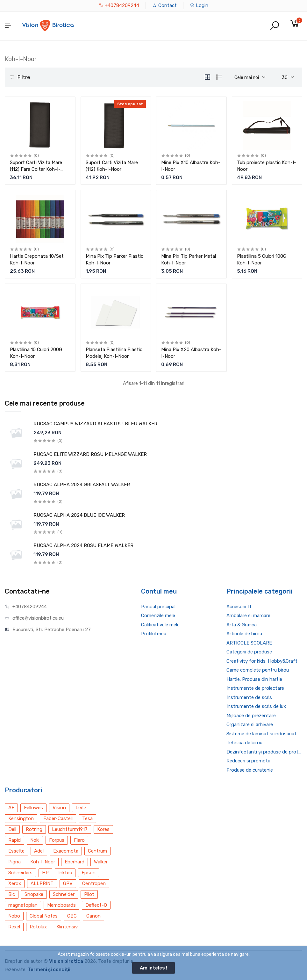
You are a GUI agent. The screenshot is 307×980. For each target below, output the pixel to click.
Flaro (79, 840)
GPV (68, 883)
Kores (103, 829)
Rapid (14, 840)
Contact (164, 5)
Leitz (81, 808)
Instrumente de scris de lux (256, 706)
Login (199, 5)
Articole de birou (244, 634)
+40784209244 (119, 5)
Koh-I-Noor (43, 862)
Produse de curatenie (250, 770)
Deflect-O (96, 905)
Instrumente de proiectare (255, 688)
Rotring (34, 829)
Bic (12, 894)
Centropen (94, 883)
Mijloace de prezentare (251, 716)
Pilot (89, 894)
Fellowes (33, 808)
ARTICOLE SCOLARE (249, 643)
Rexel (14, 927)
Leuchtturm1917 (70, 829)
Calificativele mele (160, 625)
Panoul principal (158, 607)
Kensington (21, 818)
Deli (12, 829)
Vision (59, 808)
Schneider (64, 894)
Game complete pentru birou (258, 670)
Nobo (14, 916)
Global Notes (44, 916)
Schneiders (20, 873)
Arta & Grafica (242, 625)
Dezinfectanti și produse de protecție (264, 752)
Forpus (57, 840)
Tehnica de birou (244, 743)
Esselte (16, 851)
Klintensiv (67, 927)
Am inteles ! (153, 968)
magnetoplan (23, 905)
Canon (93, 916)
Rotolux (38, 927)
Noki (35, 840)
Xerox (15, 883)
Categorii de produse (249, 652)
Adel (39, 851)
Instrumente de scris (249, 697)
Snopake (34, 894)
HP (45, 873)
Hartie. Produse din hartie (254, 679)
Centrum (97, 851)
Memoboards (61, 905)
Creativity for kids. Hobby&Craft (262, 661)
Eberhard (75, 862)
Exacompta (66, 851)
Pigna (14, 862)
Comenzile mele (158, 616)
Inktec (65, 873)
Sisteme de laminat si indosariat (261, 734)
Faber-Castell (58, 818)
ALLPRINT (42, 883)
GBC (72, 916)
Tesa (87, 818)
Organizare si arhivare (250, 724)
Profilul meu (154, 634)
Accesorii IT (239, 607)
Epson (89, 873)
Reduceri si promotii (248, 761)
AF (11, 808)
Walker (101, 862)
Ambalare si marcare (248, 616)
